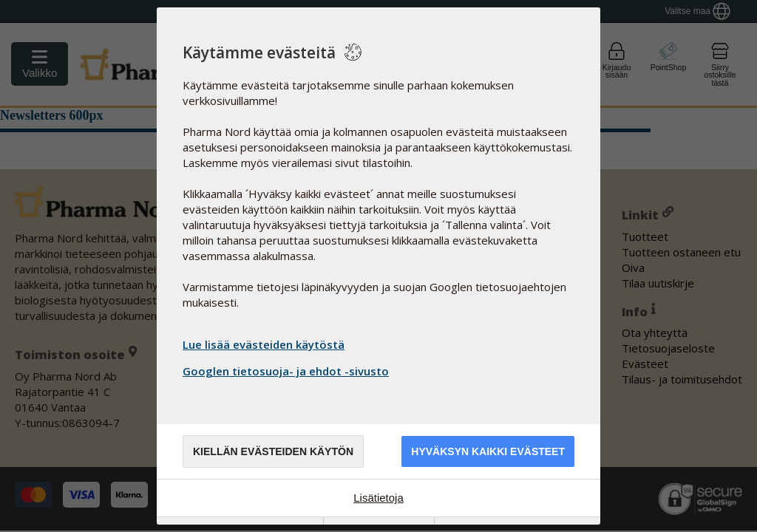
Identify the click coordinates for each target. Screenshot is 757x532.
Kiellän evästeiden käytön (273, 451)
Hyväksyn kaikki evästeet (488, 451)
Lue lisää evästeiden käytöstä (264, 344)
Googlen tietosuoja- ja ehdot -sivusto (288, 371)
